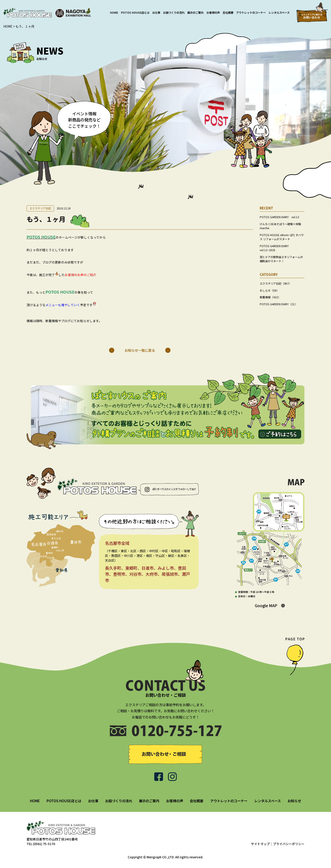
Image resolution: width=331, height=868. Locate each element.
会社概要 (228, 13)
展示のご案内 (195, 13)
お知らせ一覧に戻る (140, 350)
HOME (114, 13)
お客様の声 (213, 13)
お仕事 (156, 13)
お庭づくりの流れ (174, 13)
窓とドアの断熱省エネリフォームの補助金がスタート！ (281, 259)
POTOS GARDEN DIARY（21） (278, 304)
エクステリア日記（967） (276, 283)
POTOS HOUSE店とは (135, 13)
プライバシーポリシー (289, 844)
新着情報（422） (270, 297)
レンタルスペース (279, 13)
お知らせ (294, 801)
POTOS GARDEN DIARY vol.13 (279, 217)
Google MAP (266, 605)
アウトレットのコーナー (251, 13)
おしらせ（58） (269, 290)
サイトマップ (260, 844)
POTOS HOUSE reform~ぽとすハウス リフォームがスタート (282, 237)
